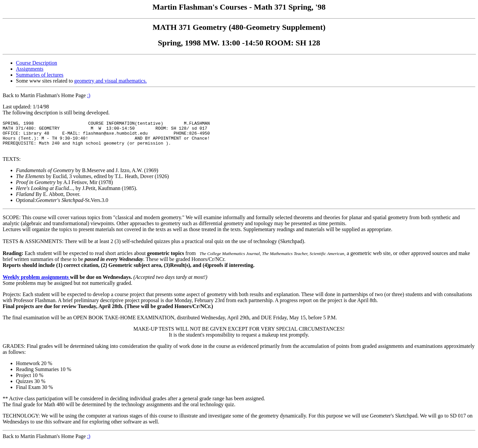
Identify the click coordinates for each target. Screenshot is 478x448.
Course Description (37, 63)
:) (89, 95)
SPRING (10, 124)
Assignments (30, 69)
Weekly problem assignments (36, 283)
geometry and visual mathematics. (111, 81)
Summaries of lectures (40, 75)
